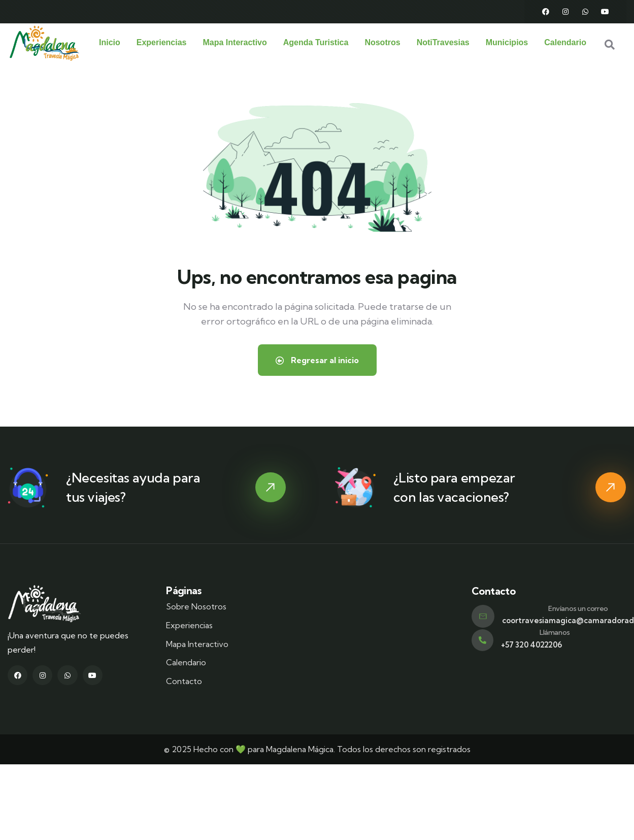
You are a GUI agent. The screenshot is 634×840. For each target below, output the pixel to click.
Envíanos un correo (578, 608)
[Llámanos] (482, 640)
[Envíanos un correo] (483, 616)
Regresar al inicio (317, 360)
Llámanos (555, 632)
